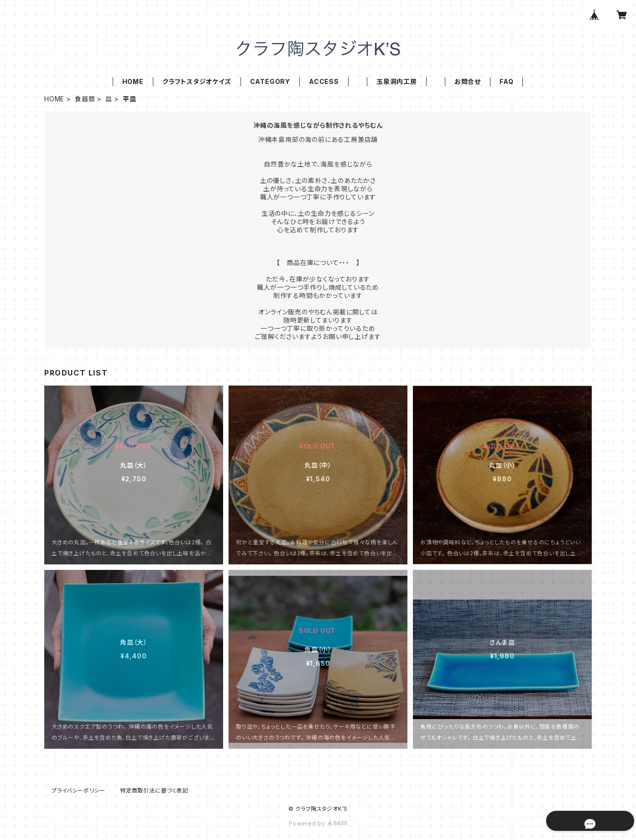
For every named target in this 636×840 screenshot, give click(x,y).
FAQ (506, 81)
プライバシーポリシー (78, 790)
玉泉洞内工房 (397, 81)
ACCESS (324, 81)
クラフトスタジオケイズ (197, 81)
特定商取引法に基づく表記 (154, 790)
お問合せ (468, 81)
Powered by (318, 823)
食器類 (85, 99)
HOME (133, 81)
